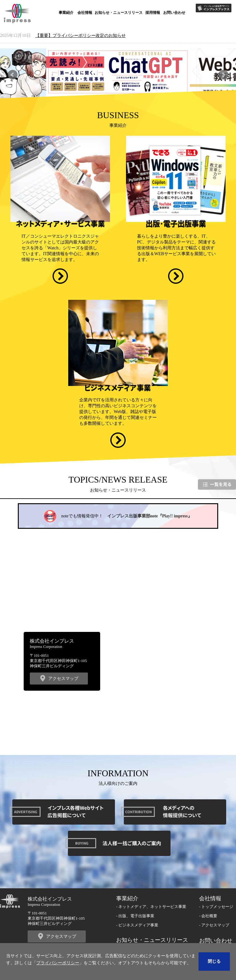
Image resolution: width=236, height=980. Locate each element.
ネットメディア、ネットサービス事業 (152, 907)
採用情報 (153, 13)
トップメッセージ (217, 907)
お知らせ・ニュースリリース (119, 13)
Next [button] (223, 75)
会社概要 (209, 916)
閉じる (214, 961)
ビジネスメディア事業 (138, 925)
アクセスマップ (63, 678)
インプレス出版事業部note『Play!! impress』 (150, 516)
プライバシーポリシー (58, 963)
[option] (118, 75)
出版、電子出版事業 (136, 916)
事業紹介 (66, 13)
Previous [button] (13, 75)
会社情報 (85, 13)
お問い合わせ (174, 13)
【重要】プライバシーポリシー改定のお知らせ (81, 35)
